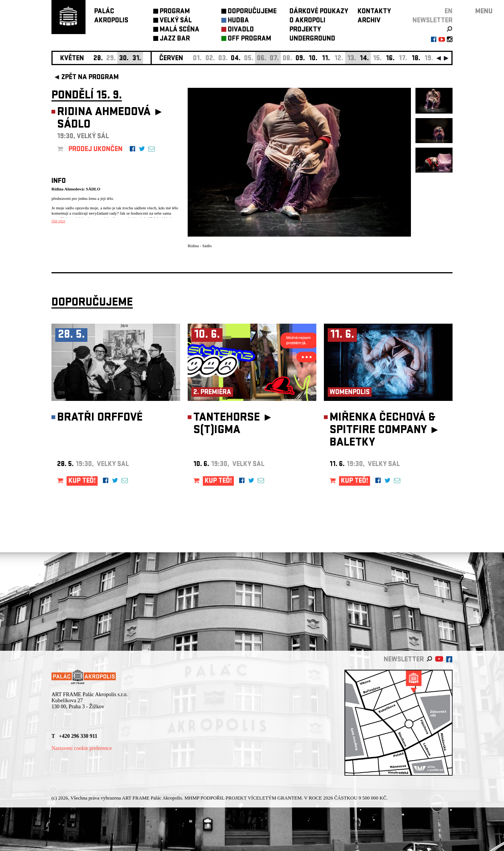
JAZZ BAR (175, 39)
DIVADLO (241, 30)
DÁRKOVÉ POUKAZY (319, 12)
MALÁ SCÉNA (180, 30)
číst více (58, 221)
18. (416, 59)
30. (124, 59)
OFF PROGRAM (250, 39)
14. (364, 59)
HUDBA (238, 21)
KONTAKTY (374, 12)
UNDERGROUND (312, 39)
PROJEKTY (305, 30)
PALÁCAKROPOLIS (111, 16)
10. (313, 59)
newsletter (432, 21)
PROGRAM (175, 12)
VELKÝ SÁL (176, 21)
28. (98, 59)
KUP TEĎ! (82, 481)
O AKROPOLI (307, 21)
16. (390, 59)
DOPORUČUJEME (252, 12)
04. (236, 59)
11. (326, 59)
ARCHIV (369, 21)
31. (137, 59)
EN (449, 12)
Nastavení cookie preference (82, 748)
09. (300, 59)
